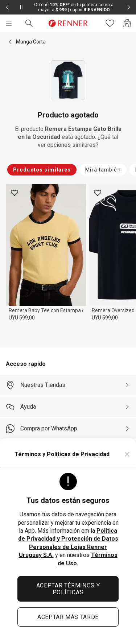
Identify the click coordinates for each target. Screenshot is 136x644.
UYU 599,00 (22, 318)
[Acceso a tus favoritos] (110, 23)
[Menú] (9, 23)
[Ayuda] (68, 407)
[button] (10, 42)
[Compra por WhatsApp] (68, 429)
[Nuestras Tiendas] (68, 385)
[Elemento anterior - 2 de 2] (7, 7)
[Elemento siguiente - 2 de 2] (129, 7)
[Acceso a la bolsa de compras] (127, 23)
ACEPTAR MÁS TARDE (68, 617)
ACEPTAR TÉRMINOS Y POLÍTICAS (68, 589)
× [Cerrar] (127, 454)
